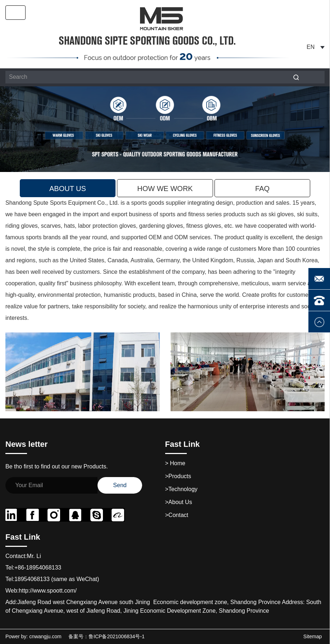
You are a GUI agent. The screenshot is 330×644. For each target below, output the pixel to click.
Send (120, 485)
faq (262, 189)
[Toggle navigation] (15, 13)
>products (178, 476)
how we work (165, 189)
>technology (181, 489)
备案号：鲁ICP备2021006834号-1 (107, 636)
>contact (177, 515)
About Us (68, 189)
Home (175, 463)
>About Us (179, 502)
